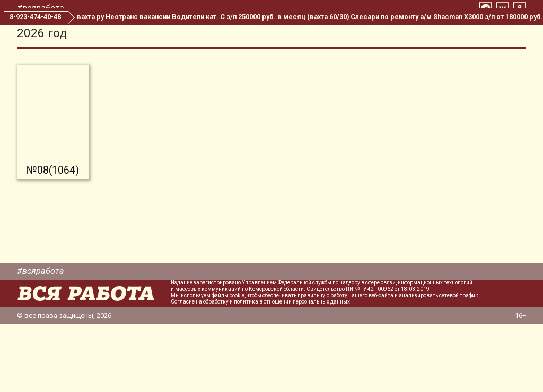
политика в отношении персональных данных (292, 369)
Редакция (388, 36)
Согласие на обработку (200, 369)
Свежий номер (255, 36)
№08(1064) (53, 238)
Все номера (326, 36)
